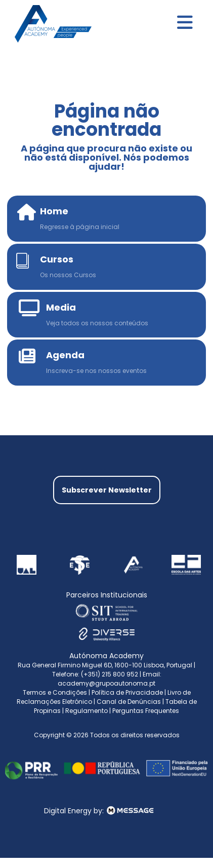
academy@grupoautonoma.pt (106, 683)
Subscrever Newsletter (107, 490)
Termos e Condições (55, 692)
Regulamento (87, 711)
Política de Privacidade (127, 692)
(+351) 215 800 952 (110, 674)
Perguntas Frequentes (146, 711)
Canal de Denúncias (129, 702)
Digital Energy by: (106, 811)
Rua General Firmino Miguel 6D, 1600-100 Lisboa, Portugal (105, 665)
